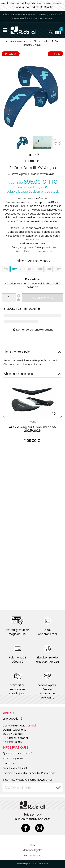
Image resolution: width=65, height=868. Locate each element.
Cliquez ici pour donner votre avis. (23, 364)
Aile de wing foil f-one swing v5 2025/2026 (32, 429)
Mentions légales (32, 850)
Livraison (9, 763)
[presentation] (4, 416)
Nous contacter (33, 855)
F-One (32, 422)
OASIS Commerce (39, 864)
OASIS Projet (23, 864)
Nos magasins (13, 758)
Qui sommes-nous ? (17, 753)
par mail (31, 726)
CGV (32, 845)
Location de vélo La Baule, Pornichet (29, 773)
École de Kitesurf (15, 768)
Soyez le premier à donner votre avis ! (32, 174)
